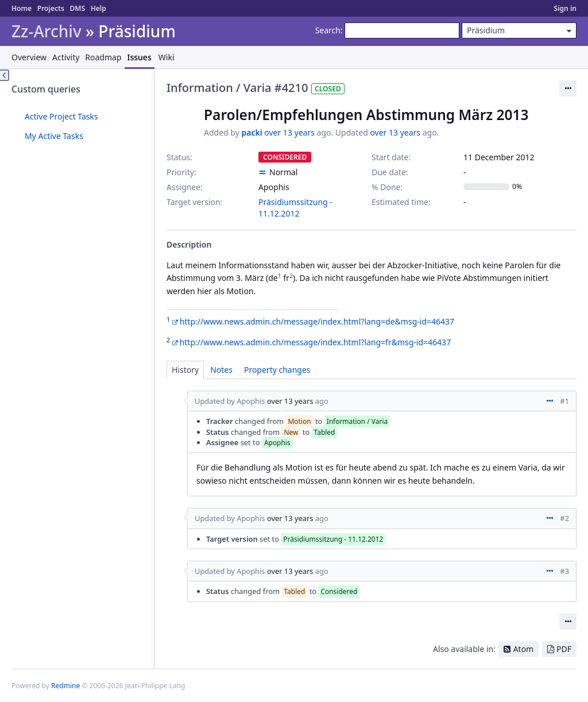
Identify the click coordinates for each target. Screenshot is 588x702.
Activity (66, 57)
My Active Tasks (54, 136)
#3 (564, 571)
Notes (221, 370)
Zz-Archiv (47, 31)
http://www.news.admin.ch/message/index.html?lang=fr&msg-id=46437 (315, 342)
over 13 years (289, 132)
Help (98, 8)
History (185, 370)
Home (22, 8)
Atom (524, 649)
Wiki (167, 57)
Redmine (65, 686)
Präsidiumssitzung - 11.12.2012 (295, 208)
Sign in (565, 8)
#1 (564, 401)
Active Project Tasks (61, 116)
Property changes (277, 370)
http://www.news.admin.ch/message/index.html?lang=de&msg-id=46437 (317, 321)
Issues (140, 57)
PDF (564, 649)
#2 (564, 518)
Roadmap (103, 57)
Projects (51, 8)
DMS (77, 8)
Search (328, 30)
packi (252, 132)
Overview (29, 57)
